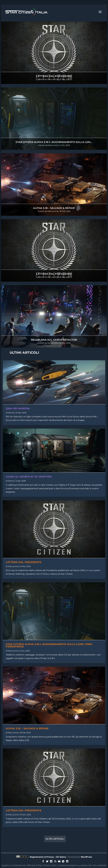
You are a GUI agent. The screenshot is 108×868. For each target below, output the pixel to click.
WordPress (86, 857)
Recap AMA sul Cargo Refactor (54, 340)
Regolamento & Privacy (42, 857)
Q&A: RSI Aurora (18, 408)
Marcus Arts (53, 79)
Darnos (11, 413)
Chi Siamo (61, 857)
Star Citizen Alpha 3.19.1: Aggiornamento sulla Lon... (54, 142)
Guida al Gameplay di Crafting (29, 477)
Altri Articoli (55, 839)
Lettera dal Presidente (54, 76)
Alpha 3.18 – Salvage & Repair (54, 208)
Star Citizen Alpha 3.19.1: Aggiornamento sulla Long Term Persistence (49, 645)
